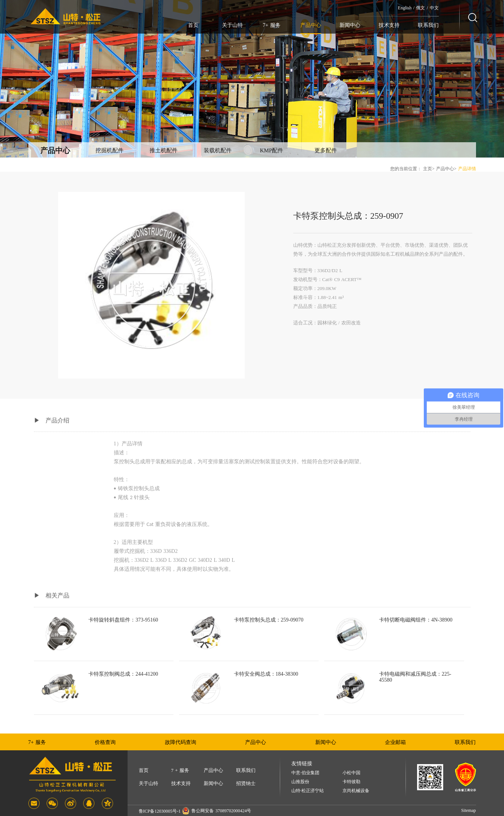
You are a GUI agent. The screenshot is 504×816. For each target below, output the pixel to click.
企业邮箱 (395, 742)
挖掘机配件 (109, 150)
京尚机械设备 (356, 791)
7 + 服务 (180, 770)
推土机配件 (164, 150)
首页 (193, 25)
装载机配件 (218, 150)
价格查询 (105, 742)
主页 (428, 169)
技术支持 (389, 25)
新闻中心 (350, 25)
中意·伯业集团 (305, 773)
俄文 (420, 8)
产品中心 (311, 25)
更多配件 (326, 150)
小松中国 (351, 773)
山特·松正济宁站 (308, 791)
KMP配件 (272, 150)
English (405, 8)
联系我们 (428, 25)
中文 (434, 8)
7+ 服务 (271, 25)
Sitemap (468, 810)
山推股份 (300, 782)
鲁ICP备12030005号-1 (160, 811)
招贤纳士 (246, 783)
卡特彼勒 (351, 782)
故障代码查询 (181, 742)
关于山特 (232, 25)
